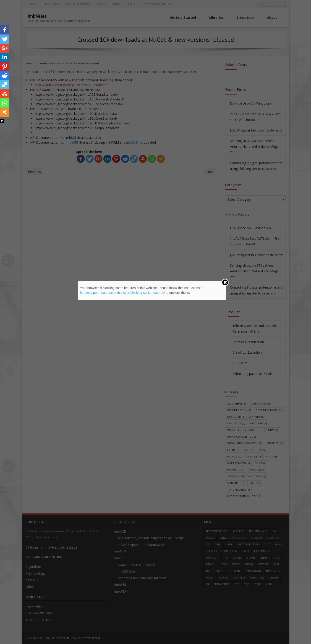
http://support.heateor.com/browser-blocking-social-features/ (123, 293)
